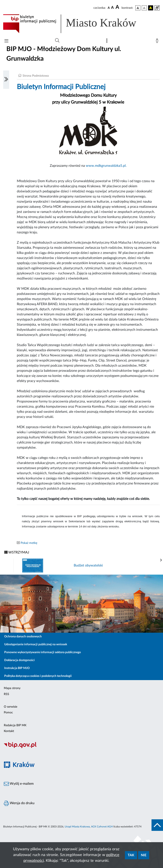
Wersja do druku (19, 803)
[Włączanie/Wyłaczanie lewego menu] (6, 80)
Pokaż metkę (29, 543)
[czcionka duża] (118, 7)
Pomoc (8, 713)
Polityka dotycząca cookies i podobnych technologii (38, 676)
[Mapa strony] (108, 42)
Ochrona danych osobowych (23, 637)
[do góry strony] (157, 825)
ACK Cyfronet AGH (102, 827)
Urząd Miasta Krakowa (77, 827)
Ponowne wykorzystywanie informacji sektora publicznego (43, 652)
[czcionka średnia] (112, 8)
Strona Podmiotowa (36, 76)
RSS (6, 694)
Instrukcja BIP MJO (17, 668)
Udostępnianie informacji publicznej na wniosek (36, 644)
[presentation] (161, 560)
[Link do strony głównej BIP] (76, 24)
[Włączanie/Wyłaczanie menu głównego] (6, 41)
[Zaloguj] (158, 42)
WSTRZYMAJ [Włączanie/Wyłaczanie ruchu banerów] (17, 552)
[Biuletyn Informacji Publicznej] (81, 747)
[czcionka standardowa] (109, 8)
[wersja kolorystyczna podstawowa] (138, 8)
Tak (131, 855)
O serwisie (11, 707)
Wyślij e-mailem (19, 784)
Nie (144, 855)
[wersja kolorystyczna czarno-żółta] (151, 8)
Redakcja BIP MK (15, 725)
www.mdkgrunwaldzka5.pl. (106, 166)
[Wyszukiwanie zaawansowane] (57, 41)
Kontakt (9, 731)
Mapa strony (12, 688)
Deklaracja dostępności (19, 660)
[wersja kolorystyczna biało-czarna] (144, 8)
